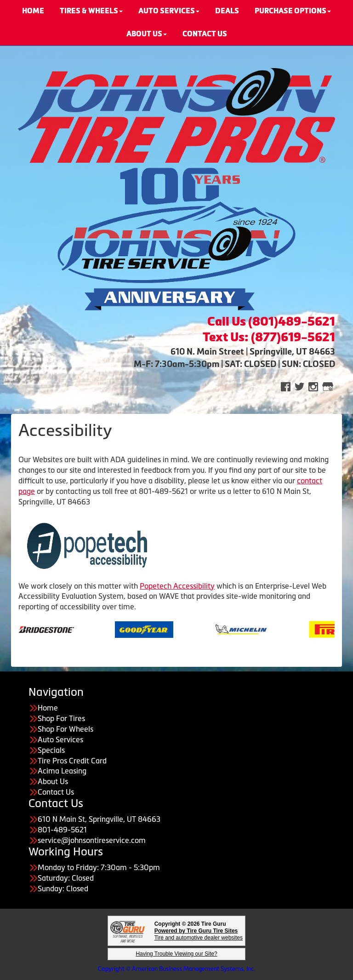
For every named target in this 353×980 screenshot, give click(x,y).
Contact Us (56, 792)
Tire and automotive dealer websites (199, 934)
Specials (51, 750)
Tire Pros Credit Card (72, 761)
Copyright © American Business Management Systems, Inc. (176, 969)
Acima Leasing (62, 771)
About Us (147, 34)
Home (48, 708)
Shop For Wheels (65, 729)
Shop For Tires (61, 718)
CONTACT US (205, 34)
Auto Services (60, 739)
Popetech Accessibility (177, 586)
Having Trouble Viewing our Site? (176, 954)
